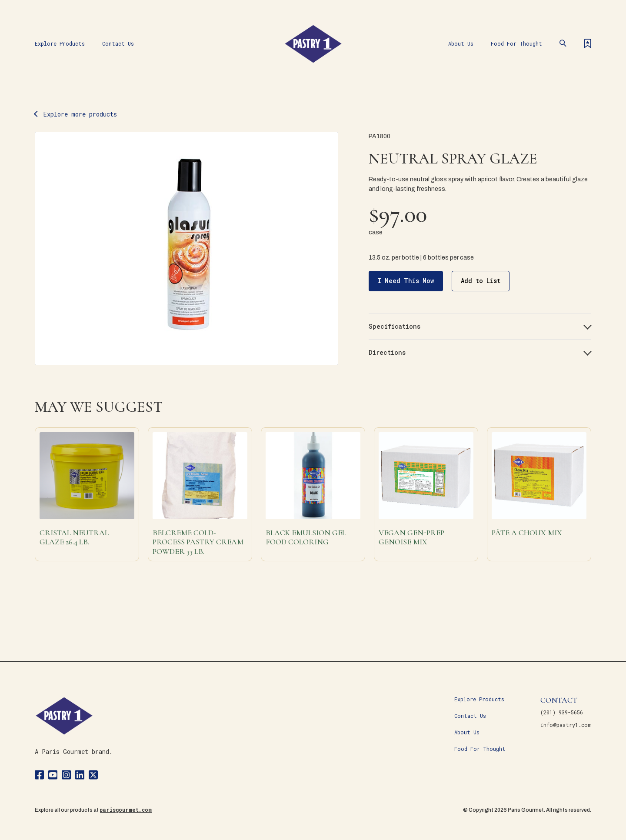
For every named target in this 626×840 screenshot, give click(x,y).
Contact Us (118, 43)
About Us (461, 43)
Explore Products (60, 43)
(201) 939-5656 (562, 712)
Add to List (481, 281)
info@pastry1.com (566, 725)
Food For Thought (516, 43)
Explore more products (80, 114)
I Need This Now (406, 281)
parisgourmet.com (126, 810)
